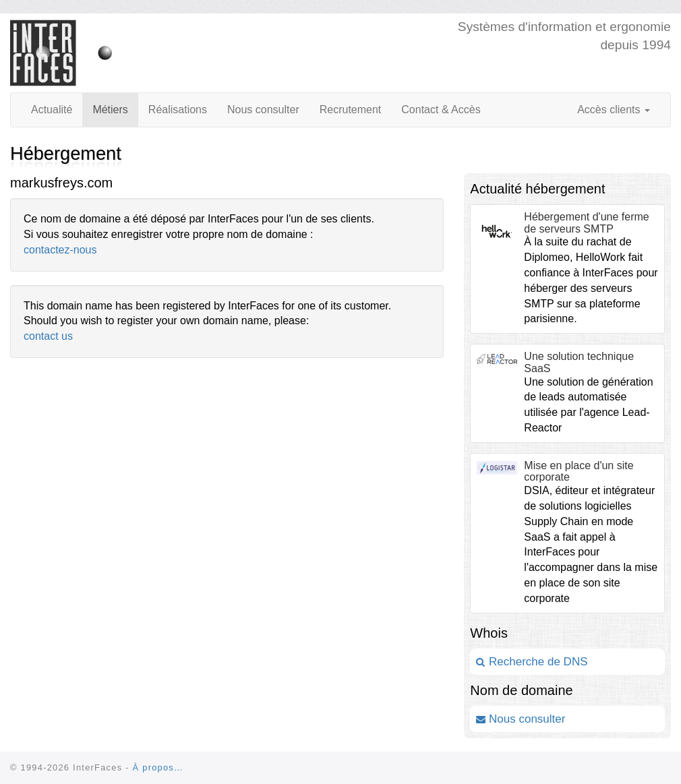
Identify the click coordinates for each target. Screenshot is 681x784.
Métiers (110, 110)
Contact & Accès (441, 110)
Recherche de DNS (532, 662)
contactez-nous (60, 250)
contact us (48, 336)
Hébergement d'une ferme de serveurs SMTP (586, 223)
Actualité (52, 110)
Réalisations (178, 110)
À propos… (158, 767)
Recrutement (351, 110)
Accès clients (614, 110)
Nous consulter (263, 110)
